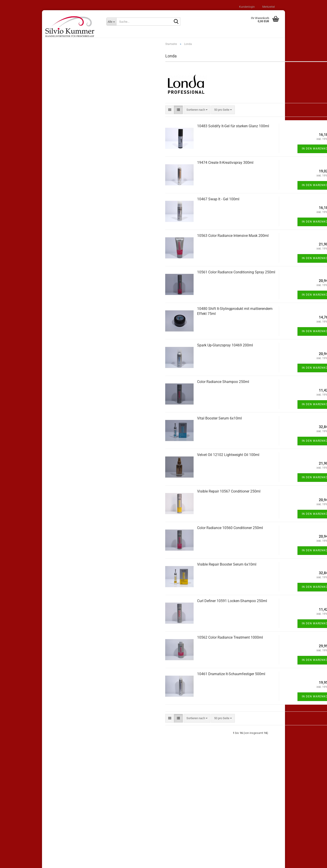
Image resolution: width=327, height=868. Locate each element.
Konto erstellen (59, 96)
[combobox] (140, 114)
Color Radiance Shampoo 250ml (166, 386)
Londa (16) (56, 154)
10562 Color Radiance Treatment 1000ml (173, 642)
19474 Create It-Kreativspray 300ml (168, 167)
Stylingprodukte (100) (63, 199)
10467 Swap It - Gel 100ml (161, 203)
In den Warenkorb (259, 153)
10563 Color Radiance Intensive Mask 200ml (175, 240)
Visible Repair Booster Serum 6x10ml (169, 569)
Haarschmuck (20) (61, 248)
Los (92, 320)
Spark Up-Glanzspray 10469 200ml (168, 349)
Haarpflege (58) (59, 208)
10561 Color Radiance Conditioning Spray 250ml (179, 276)
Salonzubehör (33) (61, 257)
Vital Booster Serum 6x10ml (162, 423)
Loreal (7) (55, 145)
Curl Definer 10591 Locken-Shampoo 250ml (175, 605)
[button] (112, 114)
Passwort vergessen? (63, 102)
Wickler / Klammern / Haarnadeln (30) (70, 237)
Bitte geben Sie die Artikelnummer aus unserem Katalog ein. (71, 299)
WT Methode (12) (60, 172)
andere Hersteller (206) (64, 181)
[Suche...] (111, 22)
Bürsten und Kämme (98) (65, 217)
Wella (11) (56, 136)
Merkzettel (268, 7)
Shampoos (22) (59, 190)
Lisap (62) (56, 127)
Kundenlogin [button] (247, 7)
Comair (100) (57, 163)
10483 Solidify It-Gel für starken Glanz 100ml (176, 130)
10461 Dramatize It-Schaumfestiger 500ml (174, 678)
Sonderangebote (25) (63, 118)
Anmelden (73, 86)
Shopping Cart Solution (148, 862)
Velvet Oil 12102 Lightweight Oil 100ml (171, 459)
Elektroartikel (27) (60, 226)
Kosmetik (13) (58, 266)
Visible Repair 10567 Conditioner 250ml (171, 496)
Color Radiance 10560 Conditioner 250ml (173, 532)
